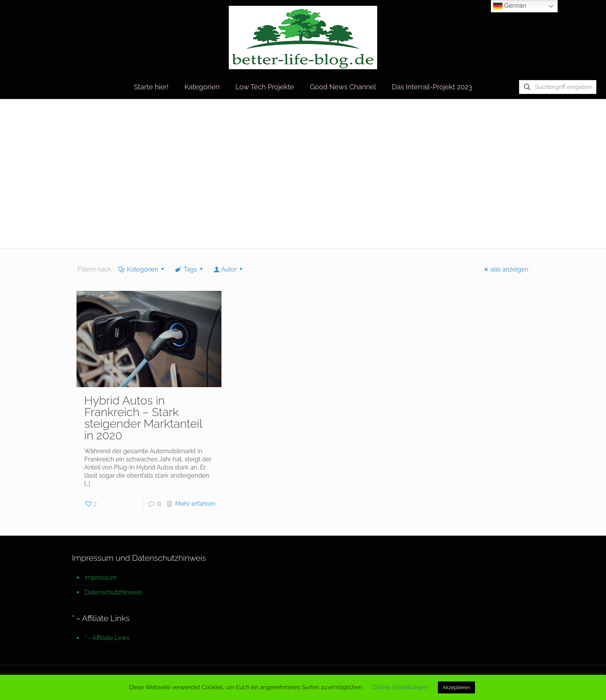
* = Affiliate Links (107, 638)
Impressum (101, 578)
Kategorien (142, 269)
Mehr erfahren (195, 504)
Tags (190, 269)
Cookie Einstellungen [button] (400, 687)
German (510, 6)
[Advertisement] (303, 178)
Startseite (467, 115)
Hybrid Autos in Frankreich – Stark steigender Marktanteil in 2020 (143, 418)
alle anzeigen (505, 269)
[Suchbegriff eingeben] (558, 87)
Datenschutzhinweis (113, 592)
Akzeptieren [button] (456, 687)
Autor (229, 269)
